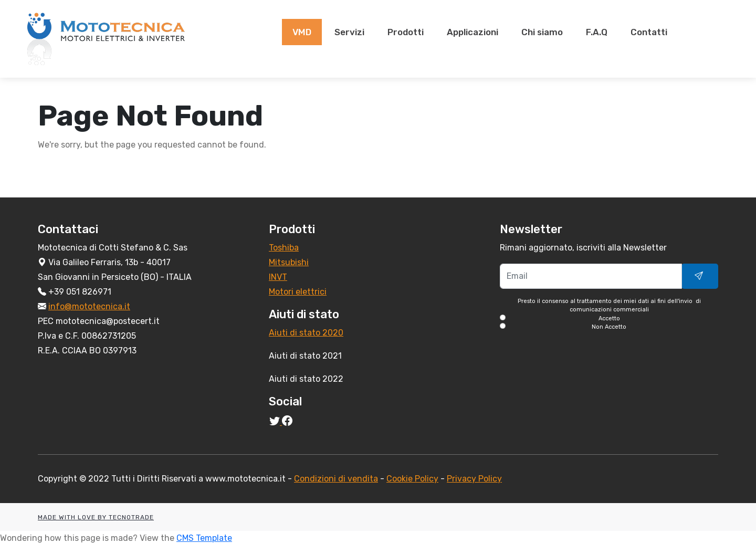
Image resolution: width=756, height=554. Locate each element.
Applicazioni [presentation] (472, 32)
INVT (278, 277)
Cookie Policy (412, 479)
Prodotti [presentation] (406, 32)
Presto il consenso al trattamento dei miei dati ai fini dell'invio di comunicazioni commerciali (609, 315)
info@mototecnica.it (89, 306)
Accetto (609, 318)
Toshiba (284, 248)
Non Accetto (609, 327)
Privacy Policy (474, 479)
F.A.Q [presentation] (597, 32)
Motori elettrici (298, 292)
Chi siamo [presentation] (542, 32)
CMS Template (204, 538)
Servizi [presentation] (349, 32)
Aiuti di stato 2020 (306, 333)
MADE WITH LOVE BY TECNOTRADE (96, 517)
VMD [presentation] (302, 32)
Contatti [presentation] (649, 32)
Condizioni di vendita (336, 479)
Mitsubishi (289, 262)
